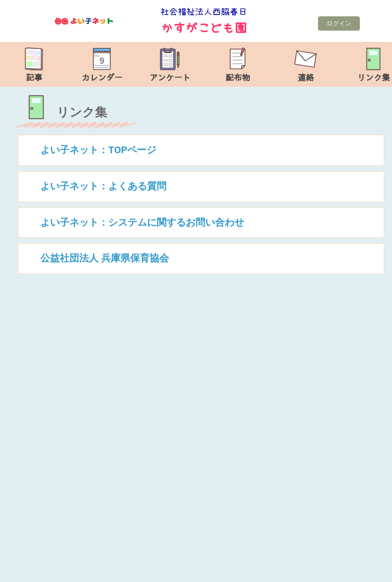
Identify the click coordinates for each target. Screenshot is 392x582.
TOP (370, 569)
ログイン (339, 23)
